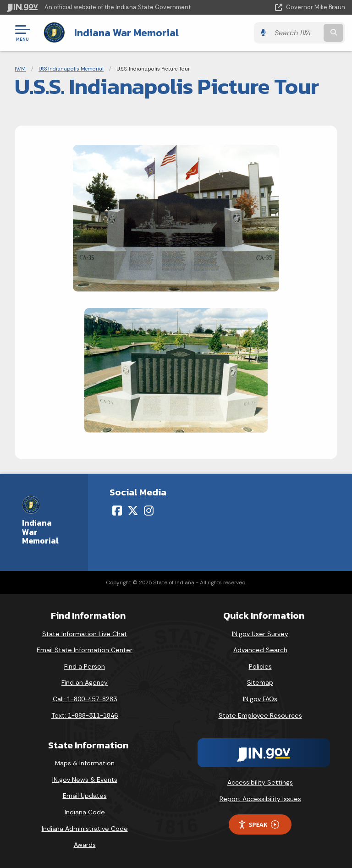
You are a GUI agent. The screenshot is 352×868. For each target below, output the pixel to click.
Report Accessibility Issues (260, 799)
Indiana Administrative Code (85, 829)
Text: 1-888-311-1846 (85, 715)
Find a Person (85, 666)
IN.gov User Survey (260, 634)
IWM (20, 69)
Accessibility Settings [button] (260, 782)
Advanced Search (260, 650)
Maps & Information (85, 763)
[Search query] (296, 33)
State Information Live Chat (85, 634)
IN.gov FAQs (260, 699)
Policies (260, 666)
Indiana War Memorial (126, 33)
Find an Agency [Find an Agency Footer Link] (85, 682)
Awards (85, 845)
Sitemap (260, 682)
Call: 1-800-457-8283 (85, 699)
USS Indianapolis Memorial (71, 69)
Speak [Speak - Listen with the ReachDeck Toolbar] (258, 825)
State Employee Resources (260, 715)
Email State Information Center (85, 650)
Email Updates (85, 796)
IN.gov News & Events (85, 780)
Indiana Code (85, 812)
